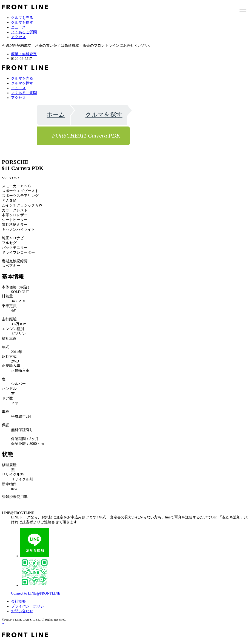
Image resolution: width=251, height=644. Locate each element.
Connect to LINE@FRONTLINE (36, 593)
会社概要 (18, 601)
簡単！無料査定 (24, 54)
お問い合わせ (22, 611)
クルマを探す (22, 22)
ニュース (18, 27)
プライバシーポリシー (29, 606)
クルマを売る (22, 18)
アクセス (18, 37)
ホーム (56, 115)
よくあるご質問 (24, 32)
